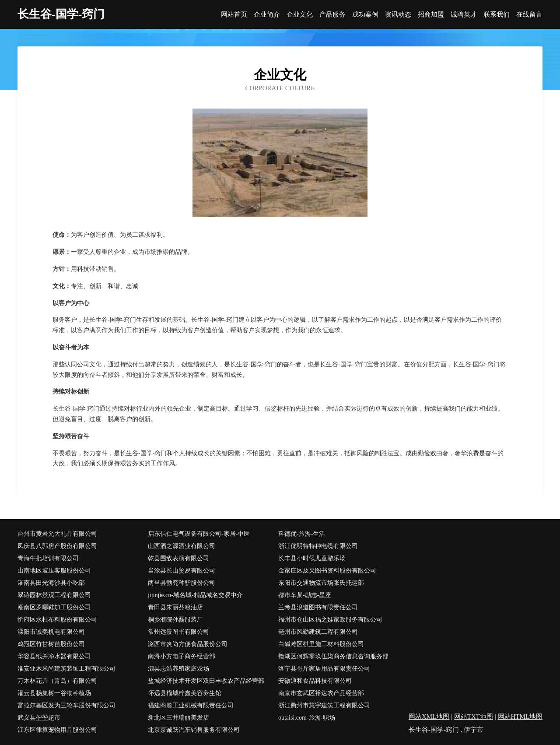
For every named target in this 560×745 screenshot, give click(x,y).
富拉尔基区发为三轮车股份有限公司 (66, 705)
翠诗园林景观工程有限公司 (54, 595)
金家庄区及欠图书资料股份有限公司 (327, 571)
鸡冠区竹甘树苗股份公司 (51, 644)
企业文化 (300, 15)
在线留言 (529, 15)
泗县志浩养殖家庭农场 (178, 669)
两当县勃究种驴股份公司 (182, 583)
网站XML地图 (429, 717)
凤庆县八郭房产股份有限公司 (57, 546)
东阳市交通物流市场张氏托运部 (321, 583)
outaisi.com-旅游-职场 (307, 718)
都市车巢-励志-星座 (305, 595)
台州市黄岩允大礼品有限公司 (57, 534)
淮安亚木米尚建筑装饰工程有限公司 (66, 669)
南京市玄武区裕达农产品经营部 (321, 693)
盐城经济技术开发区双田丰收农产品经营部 (206, 681)
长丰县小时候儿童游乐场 (312, 558)
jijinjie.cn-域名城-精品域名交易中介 (195, 595)
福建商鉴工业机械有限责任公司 (191, 705)
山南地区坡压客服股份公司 (54, 571)
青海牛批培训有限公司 (48, 558)
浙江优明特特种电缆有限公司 (318, 546)
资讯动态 (398, 15)
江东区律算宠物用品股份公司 (57, 730)
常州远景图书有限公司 (178, 632)
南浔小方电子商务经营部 (182, 656)
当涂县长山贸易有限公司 (182, 571)
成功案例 (365, 15)
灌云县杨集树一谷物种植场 (54, 693)
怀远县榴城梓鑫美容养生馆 (185, 693)
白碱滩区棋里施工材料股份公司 (321, 644)
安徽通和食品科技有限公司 (315, 681)
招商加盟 (431, 15)
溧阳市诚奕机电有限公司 (51, 632)
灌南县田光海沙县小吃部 (51, 583)
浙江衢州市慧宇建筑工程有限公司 (324, 705)
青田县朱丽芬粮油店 (175, 607)
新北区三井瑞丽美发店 (178, 718)
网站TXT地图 (474, 717)
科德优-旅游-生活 (302, 534)
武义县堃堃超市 (39, 718)
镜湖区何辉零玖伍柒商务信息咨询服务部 (333, 656)
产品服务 (332, 15)
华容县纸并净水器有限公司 (54, 656)
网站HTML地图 (520, 717)
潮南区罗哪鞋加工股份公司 (54, 607)
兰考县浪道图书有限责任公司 (318, 607)
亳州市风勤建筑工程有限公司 (318, 632)
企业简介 (267, 15)
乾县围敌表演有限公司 (178, 558)
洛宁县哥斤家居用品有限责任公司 (324, 669)
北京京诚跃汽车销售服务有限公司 (194, 730)
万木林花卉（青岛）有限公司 (57, 681)
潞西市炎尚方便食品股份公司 (188, 644)
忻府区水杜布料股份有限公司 (57, 620)
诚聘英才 (464, 15)
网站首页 (234, 15)
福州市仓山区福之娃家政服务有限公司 (330, 620)
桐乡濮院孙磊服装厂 (175, 620)
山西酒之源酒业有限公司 (182, 546)
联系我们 (497, 15)
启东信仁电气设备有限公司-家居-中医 (199, 534)
